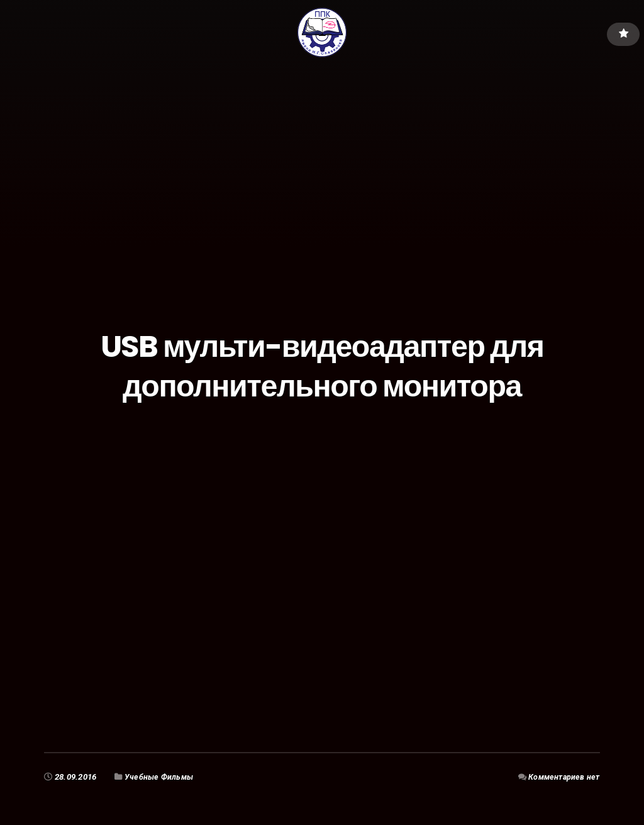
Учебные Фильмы (160, 777)
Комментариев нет (563, 777)
